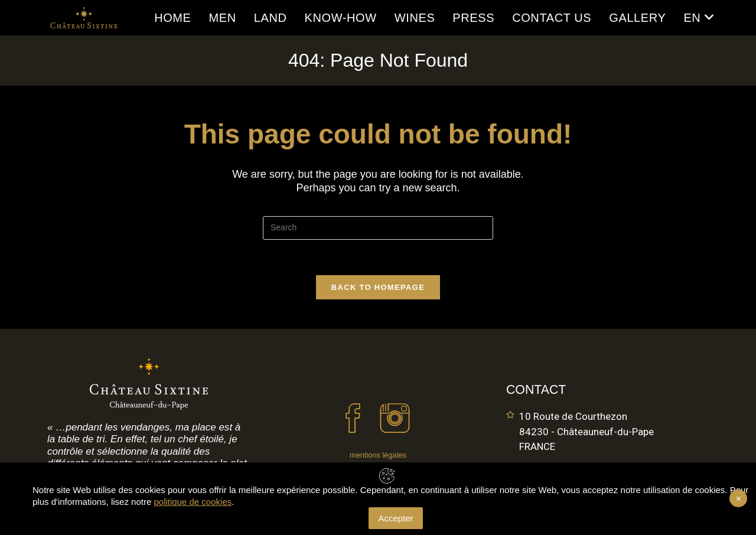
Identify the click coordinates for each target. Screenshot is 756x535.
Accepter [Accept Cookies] (395, 518)
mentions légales (378, 455)
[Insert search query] (378, 228)
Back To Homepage (378, 287)
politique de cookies (193, 502)
